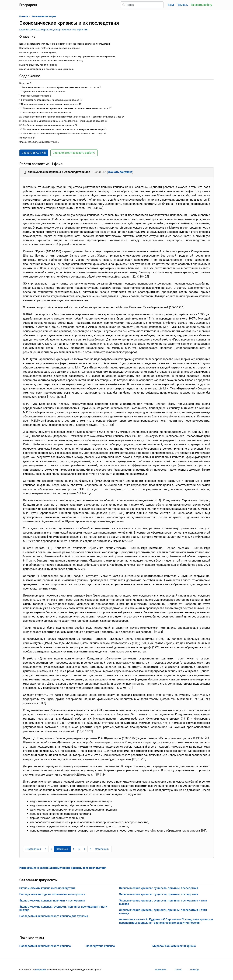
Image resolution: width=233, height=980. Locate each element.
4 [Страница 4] (73, 849)
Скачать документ (120, 172)
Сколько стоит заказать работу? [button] (74, 153)
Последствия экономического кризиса (45, 946)
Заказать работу (201, 5)
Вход (171, 5)
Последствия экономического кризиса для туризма (54, 916)
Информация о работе (63, 868)
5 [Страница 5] (79, 849)
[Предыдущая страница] (33, 849)
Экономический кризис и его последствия (47, 888)
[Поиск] (142, 5)
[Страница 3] (62, 849)
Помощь (182, 5)
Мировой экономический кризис (174, 946)
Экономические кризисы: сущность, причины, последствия (159, 888)
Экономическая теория (44, 16)
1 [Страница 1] (46, 849)
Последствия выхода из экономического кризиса (52, 894)
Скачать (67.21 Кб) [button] (34, 153)
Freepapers (41, 970)
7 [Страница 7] (90, 849)
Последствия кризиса (100, 946)
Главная (24, 16)
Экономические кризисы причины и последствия (52, 901)
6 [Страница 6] (85, 849)
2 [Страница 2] (51, 849)
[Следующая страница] (102, 849)
